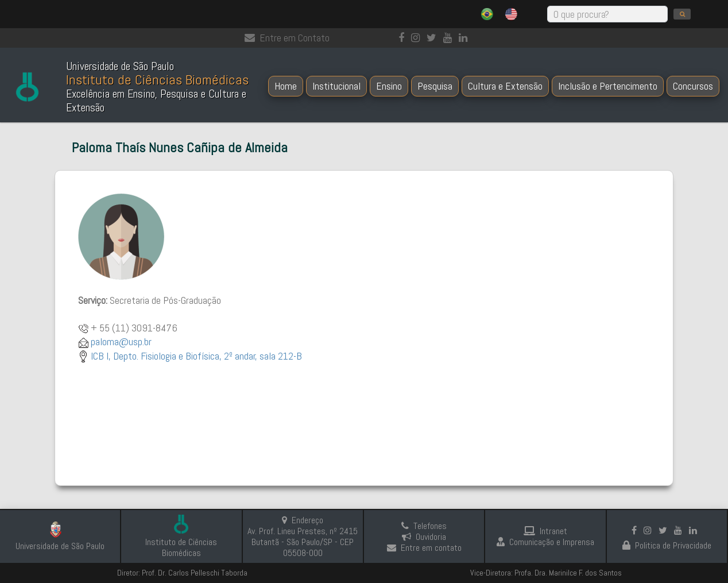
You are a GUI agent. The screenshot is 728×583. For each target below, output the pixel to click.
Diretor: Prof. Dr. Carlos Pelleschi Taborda (182, 573)
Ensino (389, 86)
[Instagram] (418, 38)
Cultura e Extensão (505, 86)
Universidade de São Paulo (60, 546)
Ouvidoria (424, 537)
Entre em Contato (287, 38)
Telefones (424, 526)
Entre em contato (424, 548)
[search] (682, 14)
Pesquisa (435, 86)
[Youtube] (450, 38)
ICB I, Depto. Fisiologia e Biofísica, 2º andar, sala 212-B (196, 356)
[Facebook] (404, 38)
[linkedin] (465, 38)
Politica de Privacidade (667, 545)
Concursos (693, 86)
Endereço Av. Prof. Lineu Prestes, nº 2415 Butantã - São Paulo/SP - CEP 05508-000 (303, 536)
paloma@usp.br (121, 341)
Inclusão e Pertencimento (608, 86)
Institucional (336, 86)
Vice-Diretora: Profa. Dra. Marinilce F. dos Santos (546, 573)
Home (286, 86)
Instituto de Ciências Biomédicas (181, 547)
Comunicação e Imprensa (545, 542)
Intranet (545, 531)
